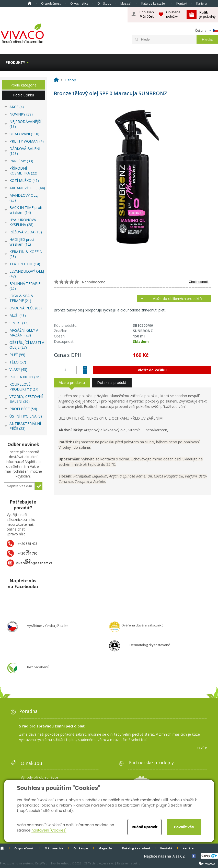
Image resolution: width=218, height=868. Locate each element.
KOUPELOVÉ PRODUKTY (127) (24, 387)
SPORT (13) (19, 323)
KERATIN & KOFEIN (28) (26, 254)
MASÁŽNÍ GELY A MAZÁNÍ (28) (24, 333)
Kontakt (182, 3)
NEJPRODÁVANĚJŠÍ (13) (25, 124)
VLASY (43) (18, 369)
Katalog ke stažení (154, 3)
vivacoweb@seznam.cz (34, 563)
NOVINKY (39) (21, 114)
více (204, 748)
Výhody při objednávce (39, 777)
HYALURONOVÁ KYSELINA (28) (23, 222)
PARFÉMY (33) (21, 161)
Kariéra (202, 3)
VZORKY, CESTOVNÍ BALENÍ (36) (26, 399)
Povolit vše (184, 827)
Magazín (126, 3)
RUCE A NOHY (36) (25, 377)
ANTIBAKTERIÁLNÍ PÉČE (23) (25, 426)
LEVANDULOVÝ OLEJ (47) (27, 274)
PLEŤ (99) (17, 355)
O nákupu (104, 3)
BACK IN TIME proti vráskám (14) (26, 210)
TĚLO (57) (18, 362)
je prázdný (207, 14)
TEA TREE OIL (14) (25, 264)
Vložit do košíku (152, 370)
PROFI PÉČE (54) (23, 409)
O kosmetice (79, 3)
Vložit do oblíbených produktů (177, 299)
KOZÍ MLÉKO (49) (24, 180)
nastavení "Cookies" (49, 830)
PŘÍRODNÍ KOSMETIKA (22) (23, 171)
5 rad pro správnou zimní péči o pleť (52, 726)
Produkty (15, 62)
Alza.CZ (179, 856)
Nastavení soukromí (131, 863)
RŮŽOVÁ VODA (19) (26, 232)
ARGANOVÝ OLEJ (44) (27, 188)
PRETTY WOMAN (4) (27, 141)
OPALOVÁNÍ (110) (24, 134)
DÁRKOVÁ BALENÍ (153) (25, 151)
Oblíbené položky (173, 14)
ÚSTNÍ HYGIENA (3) (26, 416)
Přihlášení (147, 14)
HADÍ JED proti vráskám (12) (22, 242)
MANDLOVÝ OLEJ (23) (24, 198)
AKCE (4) (17, 107)
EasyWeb (41, 863)
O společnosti (51, 3)
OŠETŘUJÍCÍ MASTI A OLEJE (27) (27, 345)
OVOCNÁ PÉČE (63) (26, 308)
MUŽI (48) (18, 315)
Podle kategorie (24, 85)
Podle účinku (24, 95)
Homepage (30, 3)
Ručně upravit (145, 827)
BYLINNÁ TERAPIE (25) (25, 286)
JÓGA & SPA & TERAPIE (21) (21, 298)
